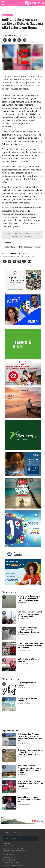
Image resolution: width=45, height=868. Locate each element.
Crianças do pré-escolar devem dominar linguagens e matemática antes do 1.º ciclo (30, 752)
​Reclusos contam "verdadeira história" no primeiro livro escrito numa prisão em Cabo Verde (30, 737)
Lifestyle (5, 15)
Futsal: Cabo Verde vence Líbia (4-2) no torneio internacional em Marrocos (30, 646)
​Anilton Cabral (10, 247)
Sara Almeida (15, 257)
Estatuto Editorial (9, 860)
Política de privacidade (11, 862)
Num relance (8, 854)
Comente (13, 236)
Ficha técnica (8, 858)
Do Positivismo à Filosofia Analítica (29, 660)
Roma (37, 247)
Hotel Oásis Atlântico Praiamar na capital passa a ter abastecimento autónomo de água (29, 769)
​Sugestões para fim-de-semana (27, 684)
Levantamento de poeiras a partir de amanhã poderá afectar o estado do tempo (29, 598)
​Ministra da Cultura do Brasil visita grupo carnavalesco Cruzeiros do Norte (30, 614)
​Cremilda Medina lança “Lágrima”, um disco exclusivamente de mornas (28, 630)
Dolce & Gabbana (25, 247)
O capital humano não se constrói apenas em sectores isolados (29, 799)
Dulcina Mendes (11, 35)
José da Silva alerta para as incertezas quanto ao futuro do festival (30, 784)
